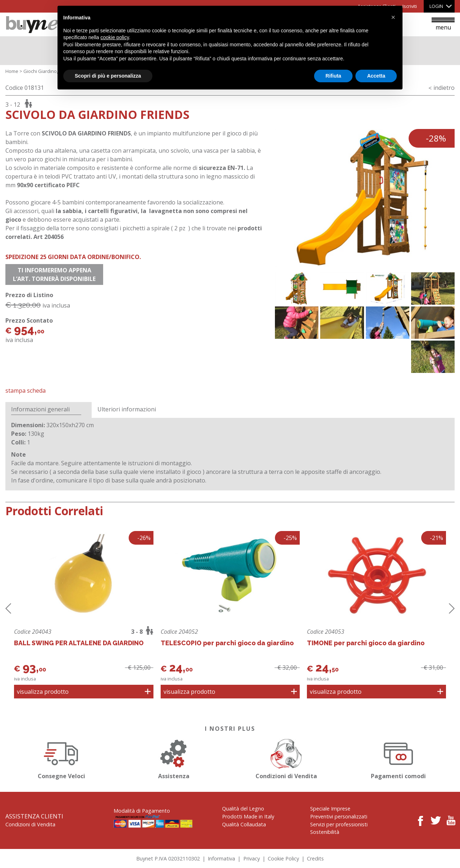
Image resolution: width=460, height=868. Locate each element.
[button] (393, 17)
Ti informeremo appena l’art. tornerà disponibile (54, 274)
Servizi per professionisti (339, 824)
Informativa (221, 858)
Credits (315, 858)
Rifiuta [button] (333, 76)
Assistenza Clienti (34, 816)
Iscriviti (410, 6)
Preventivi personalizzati (339, 816)
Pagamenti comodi (399, 758)
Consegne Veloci (61, 758)
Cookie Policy (283, 858)
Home (12, 71)
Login (436, 6)
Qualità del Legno (243, 809)
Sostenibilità (325, 832)
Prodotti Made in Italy (248, 816)
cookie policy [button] (115, 37)
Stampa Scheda (26, 391)
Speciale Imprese (330, 809)
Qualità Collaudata (244, 824)
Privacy (252, 858)
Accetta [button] (376, 76)
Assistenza (174, 758)
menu (443, 24)
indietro (444, 88)
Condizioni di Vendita (286, 758)
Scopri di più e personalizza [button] (108, 76)
